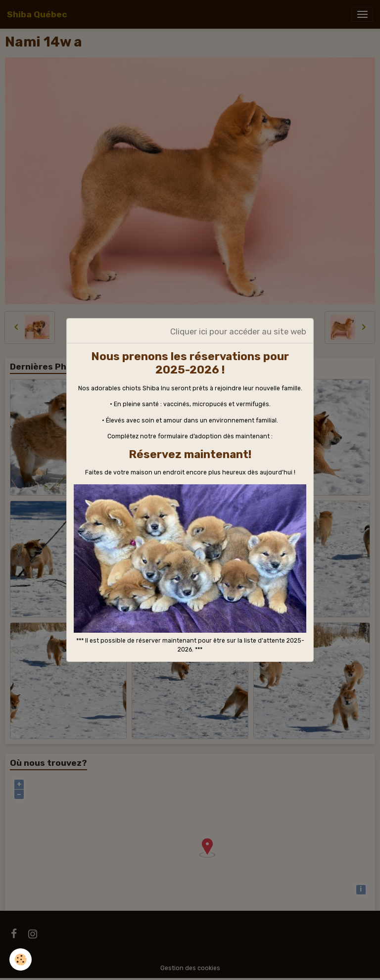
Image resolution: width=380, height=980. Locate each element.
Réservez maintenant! (190, 454)
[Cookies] (21, 959)
